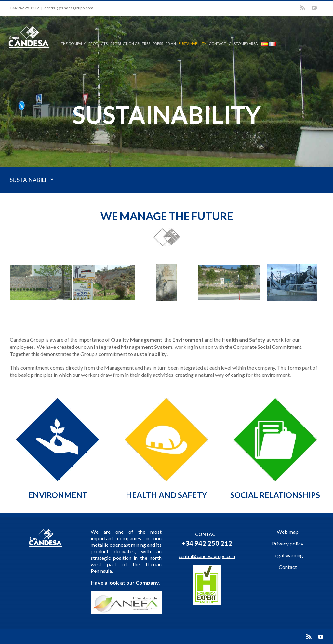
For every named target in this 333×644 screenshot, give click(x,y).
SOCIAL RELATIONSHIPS (275, 495)
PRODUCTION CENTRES (130, 43)
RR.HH (171, 43)
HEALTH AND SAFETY (166, 495)
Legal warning (288, 555)
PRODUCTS (98, 43)
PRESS (158, 43)
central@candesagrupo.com (69, 8)
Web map (288, 532)
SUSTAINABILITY (192, 43)
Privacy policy (288, 543)
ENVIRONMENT (58, 495)
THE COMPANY (73, 43)
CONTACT (217, 43)
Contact (288, 567)
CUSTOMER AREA (243, 43)
